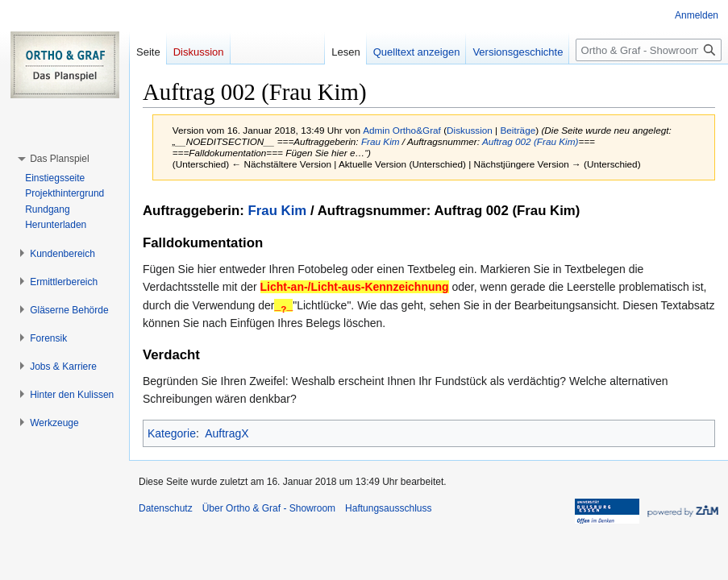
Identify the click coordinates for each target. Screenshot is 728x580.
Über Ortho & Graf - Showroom (269, 508)
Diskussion (470, 130)
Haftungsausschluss (388, 508)
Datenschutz (166, 508)
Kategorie (172, 433)
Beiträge (518, 130)
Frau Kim (381, 141)
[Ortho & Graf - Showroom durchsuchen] (649, 50)
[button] (59, 159)
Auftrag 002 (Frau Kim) (530, 141)
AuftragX (227, 433)
